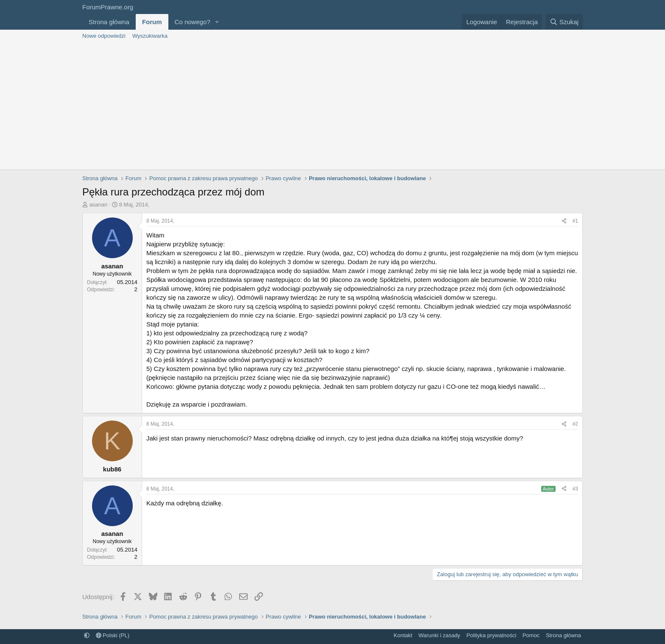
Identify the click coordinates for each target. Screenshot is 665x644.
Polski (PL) (113, 635)
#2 (575, 424)
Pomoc (531, 635)
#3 (575, 489)
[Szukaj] (564, 22)
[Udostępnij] (564, 221)
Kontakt (403, 635)
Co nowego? (193, 22)
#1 (575, 221)
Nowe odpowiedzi (104, 36)
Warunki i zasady (440, 635)
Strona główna (109, 22)
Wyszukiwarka (150, 36)
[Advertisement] (332, 106)
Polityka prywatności (492, 635)
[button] (217, 22)
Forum (152, 22)
